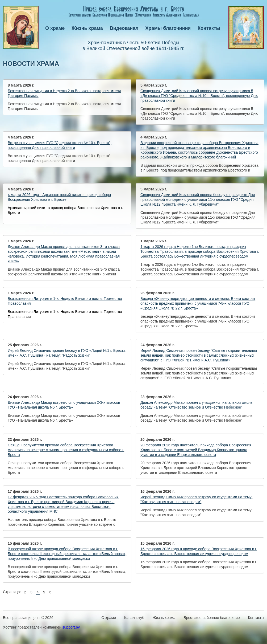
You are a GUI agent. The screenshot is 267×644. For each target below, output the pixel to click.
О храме (55, 28)
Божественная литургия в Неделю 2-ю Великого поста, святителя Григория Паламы (64, 93)
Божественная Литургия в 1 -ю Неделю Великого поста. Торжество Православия (65, 301)
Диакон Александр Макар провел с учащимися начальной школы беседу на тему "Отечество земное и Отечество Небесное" (197, 405)
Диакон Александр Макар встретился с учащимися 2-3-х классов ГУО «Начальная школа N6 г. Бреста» (64, 405)
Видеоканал (124, 28)
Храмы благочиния (168, 28)
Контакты (209, 28)
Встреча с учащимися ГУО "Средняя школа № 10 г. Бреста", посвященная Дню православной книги (60, 145)
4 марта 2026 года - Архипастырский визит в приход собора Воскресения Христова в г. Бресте (59, 197)
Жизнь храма (87, 28)
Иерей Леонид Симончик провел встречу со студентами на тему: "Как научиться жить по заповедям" (197, 499)
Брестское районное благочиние (212, 618)
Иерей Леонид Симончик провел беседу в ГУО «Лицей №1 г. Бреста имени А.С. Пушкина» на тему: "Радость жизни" (67, 353)
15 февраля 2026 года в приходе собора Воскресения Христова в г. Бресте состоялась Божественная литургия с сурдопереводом (199, 551)
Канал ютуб (134, 618)
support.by (71, 627)
